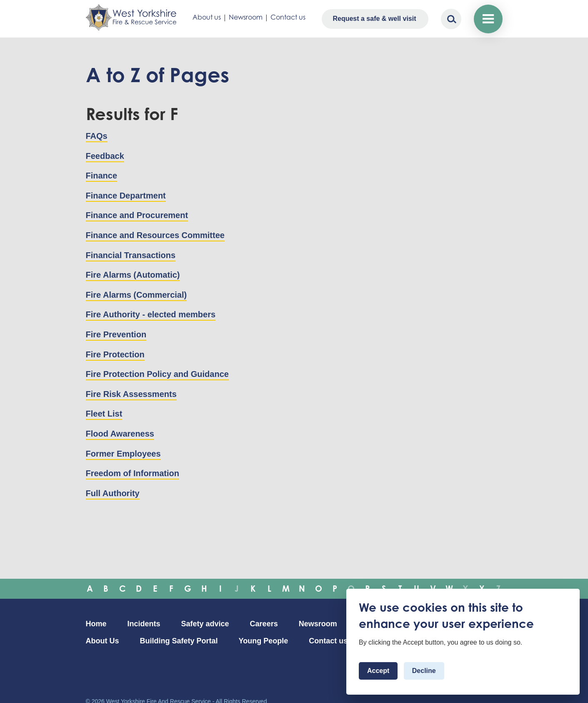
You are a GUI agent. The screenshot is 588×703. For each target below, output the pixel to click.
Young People (264, 641)
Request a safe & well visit (374, 19)
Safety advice (205, 624)
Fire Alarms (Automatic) (133, 275)
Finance (102, 176)
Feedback (105, 156)
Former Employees (123, 454)
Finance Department (126, 196)
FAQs (97, 136)
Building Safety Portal (179, 641)
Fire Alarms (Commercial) (136, 295)
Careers (264, 624)
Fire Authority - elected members (151, 314)
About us (207, 17)
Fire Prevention (116, 334)
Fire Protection (115, 354)
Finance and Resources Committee (155, 235)
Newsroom (246, 17)
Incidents (144, 624)
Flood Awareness (120, 434)
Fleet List (104, 414)
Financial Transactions (131, 255)
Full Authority (113, 493)
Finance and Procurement (137, 215)
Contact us (288, 17)
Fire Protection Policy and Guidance (157, 374)
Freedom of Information (133, 473)
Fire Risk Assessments (131, 394)
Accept (378, 671)
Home (96, 624)
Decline (424, 671)
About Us (103, 641)
